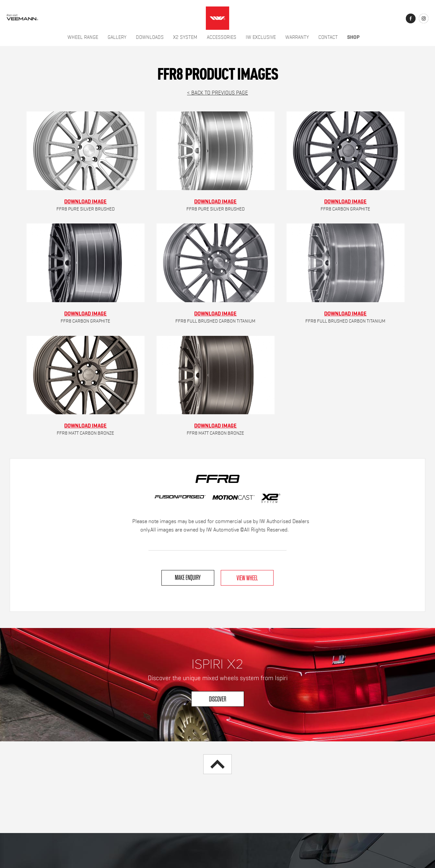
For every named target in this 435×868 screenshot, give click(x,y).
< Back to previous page (217, 93)
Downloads (150, 37)
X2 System (185, 37)
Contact (328, 37)
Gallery (117, 37)
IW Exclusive (261, 37)
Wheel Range (83, 37)
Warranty (297, 37)
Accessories (222, 37)
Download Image (85, 201)
